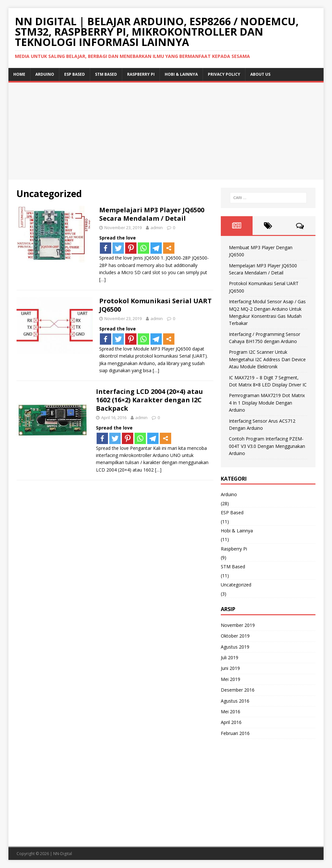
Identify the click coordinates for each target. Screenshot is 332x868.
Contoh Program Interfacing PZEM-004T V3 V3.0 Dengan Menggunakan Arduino (267, 446)
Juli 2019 (230, 657)
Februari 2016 (235, 733)
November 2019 (238, 625)
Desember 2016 (238, 690)
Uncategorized (236, 585)
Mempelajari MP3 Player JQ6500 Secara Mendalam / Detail (152, 214)
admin (157, 228)
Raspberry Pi (141, 74)
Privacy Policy (224, 74)
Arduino (45, 74)
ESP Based (75, 74)
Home (19, 74)
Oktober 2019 (235, 636)
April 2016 (231, 722)
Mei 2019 (231, 679)
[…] (102, 279)
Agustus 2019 (235, 647)
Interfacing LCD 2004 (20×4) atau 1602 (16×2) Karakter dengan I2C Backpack (149, 400)
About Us (260, 74)
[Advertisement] (166, 131)
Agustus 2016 (235, 701)
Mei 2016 (231, 712)
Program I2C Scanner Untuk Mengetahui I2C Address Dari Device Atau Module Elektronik (267, 359)
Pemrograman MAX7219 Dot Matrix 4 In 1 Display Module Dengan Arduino (267, 403)
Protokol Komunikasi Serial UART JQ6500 (155, 305)
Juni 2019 (230, 668)
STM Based (106, 74)
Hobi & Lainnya (181, 74)
